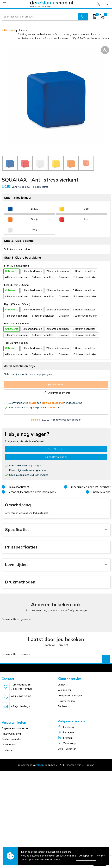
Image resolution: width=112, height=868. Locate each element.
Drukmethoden (66, 701)
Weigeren (101, 856)
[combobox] (40, 17)
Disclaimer (8, 750)
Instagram (66, 732)
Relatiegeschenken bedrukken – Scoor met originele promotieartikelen (58, 34)
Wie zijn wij (64, 690)
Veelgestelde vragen (70, 696)
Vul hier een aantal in (17, 249)
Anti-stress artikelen (30, 38)
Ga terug (10, 30)
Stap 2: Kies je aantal (19, 241)
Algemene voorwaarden (15, 728)
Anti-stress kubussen (57, 38)
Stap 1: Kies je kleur (18, 198)
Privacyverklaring (11, 734)
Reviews (63, 706)
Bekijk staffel (40, 187)
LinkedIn (65, 738)
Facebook (66, 727)
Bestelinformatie (11, 739)
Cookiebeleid (9, 745)
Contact (62, 685)
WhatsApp (67, 743)
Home (21, 30)
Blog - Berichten (67, 749)
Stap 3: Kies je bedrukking (23, 258)
